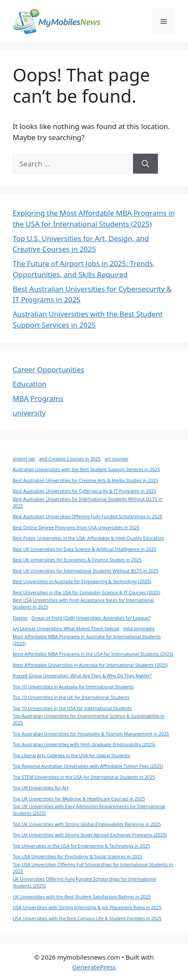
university (29, 413)
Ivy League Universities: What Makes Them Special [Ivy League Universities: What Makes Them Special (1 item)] (66, 629)
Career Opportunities (48, 369)
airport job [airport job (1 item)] (24, 459)
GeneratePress (94, 967)
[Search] (145, 164)
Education (29, 384)
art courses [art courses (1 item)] (116, 459)
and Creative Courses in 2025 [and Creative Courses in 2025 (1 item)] (70, 459)
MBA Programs (38, 398)
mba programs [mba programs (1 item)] (139, 629)
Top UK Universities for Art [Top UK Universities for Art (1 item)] (41, 788)
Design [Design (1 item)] (20, 618)
